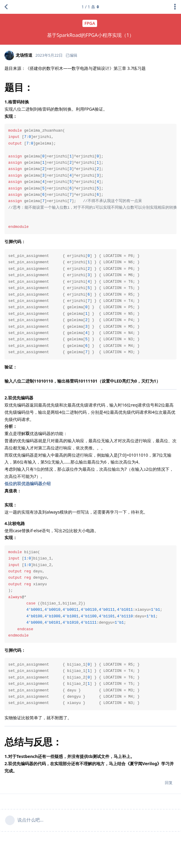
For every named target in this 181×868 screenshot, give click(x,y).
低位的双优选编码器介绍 (28, 483)
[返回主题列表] (6, 7)
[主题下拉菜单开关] (175, 7)
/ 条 (91, 7)
